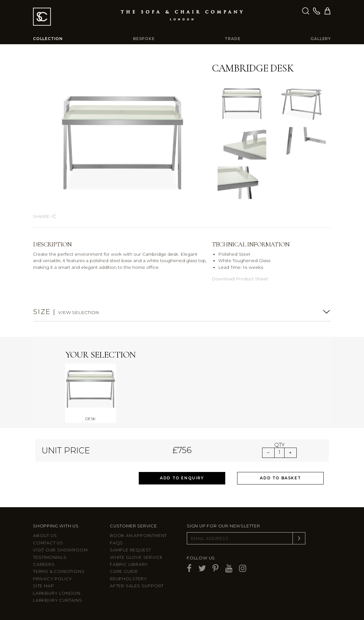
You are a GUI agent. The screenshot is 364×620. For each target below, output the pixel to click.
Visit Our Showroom (60, 550)
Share (44, 216)
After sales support (137, 586)
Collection (48, 39)
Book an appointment (138, 536)
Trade (232, 39)
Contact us (48, 543)
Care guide (124, 571)
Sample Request (131, 550)
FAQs (116, 543)
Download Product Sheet (240, 279)
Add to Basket (280, 478)
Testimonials (50, 557)
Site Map (43, 586)
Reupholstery (128, 579)
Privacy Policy (53, 579)
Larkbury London (57, 593)
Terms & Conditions (59, 571)
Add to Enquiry (182, 478)
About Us (45, 536)
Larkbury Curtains (58, 600)
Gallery (321, 39)
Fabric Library (129, 564)
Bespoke (144, 39)
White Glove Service (136, 557)
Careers (44, 564)
